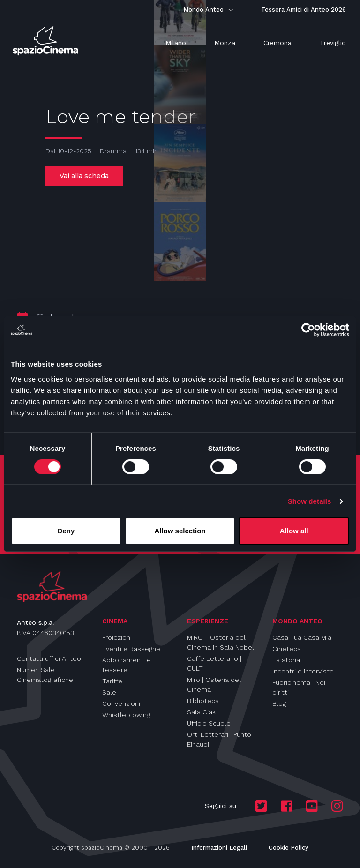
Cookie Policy (289, 848)
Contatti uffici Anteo (49, 658)
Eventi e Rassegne (131, 649)
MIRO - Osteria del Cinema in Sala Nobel (221, 642)
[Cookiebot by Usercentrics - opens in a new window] (308, 330)
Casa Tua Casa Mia (302, 637)
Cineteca (287, 649)
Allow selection (180, 531)
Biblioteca (203, 701)
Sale (109, 692)
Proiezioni (117, 637)
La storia (286, 660)
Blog (279, 703)
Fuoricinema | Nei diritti (299, 687)
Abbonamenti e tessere (127, 665)
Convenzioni (121, 703)
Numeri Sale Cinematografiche (45, 675)
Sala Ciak (201, 712)
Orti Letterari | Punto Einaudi (219, 739)
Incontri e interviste (303, 671)
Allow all (294, 531)
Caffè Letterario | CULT (214, 663)
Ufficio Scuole (209, 723)
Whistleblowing (126, 715)
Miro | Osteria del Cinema (214, 685)
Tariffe (112, 681)
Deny (66, 531)
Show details (310, 501)
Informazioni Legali (219, 848)
